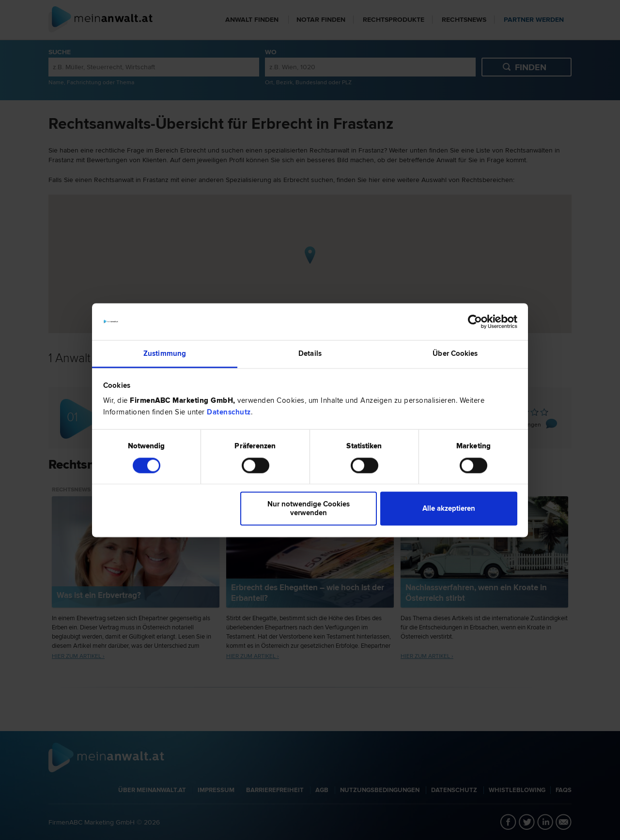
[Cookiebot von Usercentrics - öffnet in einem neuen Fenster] (475, 321)
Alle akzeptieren (449, 509)
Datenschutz (229, 412)
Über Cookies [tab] (455, 354)
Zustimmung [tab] (165, 354)
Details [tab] (310, 354)
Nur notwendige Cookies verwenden (309, 509)
